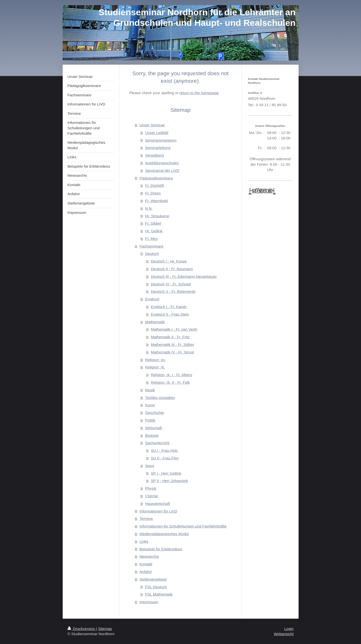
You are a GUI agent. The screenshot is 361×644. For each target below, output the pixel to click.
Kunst (150, 405)
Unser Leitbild (157, 133)
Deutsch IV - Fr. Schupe (171, 284)
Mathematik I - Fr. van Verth (174, 329)
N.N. (149, 208)
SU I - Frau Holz (164, 450)
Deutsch (152, 254)
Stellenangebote (153, 579)
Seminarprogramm (161, 140)
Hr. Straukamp (157, 216)
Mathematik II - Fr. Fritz (170, 337)
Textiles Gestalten (160, 398)
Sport (150, 466)
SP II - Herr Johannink (169, 481)
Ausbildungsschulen (162, 163)
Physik (151, 488)
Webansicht (284, 634)
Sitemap (105, 629)
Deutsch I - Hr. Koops (169, 261)
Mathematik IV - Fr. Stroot (172, 352)
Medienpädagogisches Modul (164, 534)
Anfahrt (145, 572)
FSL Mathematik (159, 594)
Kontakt (146, 564)
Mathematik (155, 322)
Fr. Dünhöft (155, 185)
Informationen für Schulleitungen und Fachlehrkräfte (183, 526)
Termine (146, 519)
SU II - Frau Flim (165, 458)
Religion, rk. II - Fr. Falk (170, 382)
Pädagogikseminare (156, 178)
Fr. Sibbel (153, 223)
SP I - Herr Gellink (166, 473)
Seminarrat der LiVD (162, 170)
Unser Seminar (152, 125)
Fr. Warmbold (157, 201)
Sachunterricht (157, 443)
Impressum (149, 602)
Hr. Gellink (154, 231)
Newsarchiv (149, 556)
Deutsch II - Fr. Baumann (172, 269)
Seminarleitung (158, 148)
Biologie (152, 435)
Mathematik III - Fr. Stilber (173, 344)
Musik (150, 390)
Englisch (152, 299)
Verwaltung (155, 155)
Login (289, 629)
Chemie (152, 496)
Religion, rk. (155, 367)
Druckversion (82, 629)
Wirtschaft (154, 428)
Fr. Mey (152, 239)
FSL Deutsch (156, 587)
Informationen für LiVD (158, 511)
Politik (150, 420)
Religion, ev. (156, 360)
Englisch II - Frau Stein (170, 314)
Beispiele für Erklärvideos (161, 549)
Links (144, 541)
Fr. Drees (153, 193)
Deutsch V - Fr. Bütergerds (173, 291)
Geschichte (155, 413)
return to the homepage (199, 93)
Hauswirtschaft (158, 504)
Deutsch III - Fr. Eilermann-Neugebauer (184, 276)
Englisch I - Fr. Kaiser (169, 307)
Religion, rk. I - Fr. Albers (172, 375)
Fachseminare (151, 246)
